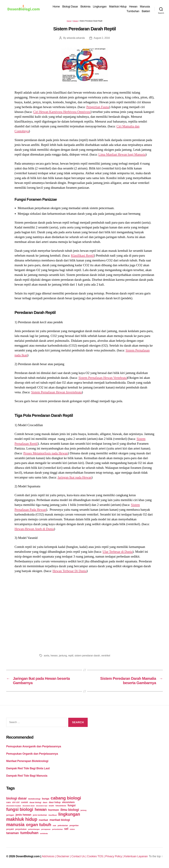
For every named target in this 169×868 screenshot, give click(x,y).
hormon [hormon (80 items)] (54, 810)
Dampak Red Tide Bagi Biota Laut (28, 768)
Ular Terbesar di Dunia (118, 552)
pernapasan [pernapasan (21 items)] (46, 829)
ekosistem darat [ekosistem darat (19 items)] (29, 806)
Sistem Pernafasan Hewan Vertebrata (103, 378)
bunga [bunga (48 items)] (45, 799)
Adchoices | (49, 856)
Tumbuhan (133, 11)
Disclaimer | (64, 856)
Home (56, 7)
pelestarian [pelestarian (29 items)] (63, 825)
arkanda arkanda (76, 38)
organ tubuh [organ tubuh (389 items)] (39, 825)
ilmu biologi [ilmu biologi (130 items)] (70, 810)
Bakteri (146, 11)
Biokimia (85, 7)
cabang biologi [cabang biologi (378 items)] (66, 798)
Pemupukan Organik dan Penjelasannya (32, 754)
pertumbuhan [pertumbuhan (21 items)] (57, 829)
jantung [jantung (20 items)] (83, 810)
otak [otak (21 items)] (54, 825)
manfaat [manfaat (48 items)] (43, 820)
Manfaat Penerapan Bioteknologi (27, 761)
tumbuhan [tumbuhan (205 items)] (29, 833)
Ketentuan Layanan (136, 856)
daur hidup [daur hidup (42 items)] (55, 802)
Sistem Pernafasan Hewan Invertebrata (56, 392)
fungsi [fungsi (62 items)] (72, 805)
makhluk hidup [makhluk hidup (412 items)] (22, 819)
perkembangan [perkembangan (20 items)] (34, 829)
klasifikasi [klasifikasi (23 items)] (53, 815)
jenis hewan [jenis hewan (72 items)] (23, 815)
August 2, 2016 (102, 38)
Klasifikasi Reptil (83, 255)
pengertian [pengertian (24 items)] (74, 825)
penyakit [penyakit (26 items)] (10, 829)
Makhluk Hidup (118, 7)
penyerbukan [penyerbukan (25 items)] (21, 829)
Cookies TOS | (96, 856)
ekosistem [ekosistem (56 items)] (68, 802)
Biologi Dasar (70, 7)
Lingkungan (100, 7)
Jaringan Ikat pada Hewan (75, 477)
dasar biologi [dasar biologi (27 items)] (35, 802)
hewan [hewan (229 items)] (41, 809)
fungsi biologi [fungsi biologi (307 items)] (20, 809)
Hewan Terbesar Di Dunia (70, 571)
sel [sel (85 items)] (66, 829)
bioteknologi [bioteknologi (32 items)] (34, 799)
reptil (71, 656)
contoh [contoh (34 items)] (24, 802)
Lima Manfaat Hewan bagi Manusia (122, 154)
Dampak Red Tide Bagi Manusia (27, 776)
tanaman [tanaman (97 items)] (13, 833)
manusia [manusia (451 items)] (15, 824)
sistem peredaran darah (87, 656)
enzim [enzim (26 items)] (51, 806)
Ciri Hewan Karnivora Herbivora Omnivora (62, 112)
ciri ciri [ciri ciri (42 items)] (16, 802)
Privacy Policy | (115, 856)
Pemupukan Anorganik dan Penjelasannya (34, 746)
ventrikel (106, 656)
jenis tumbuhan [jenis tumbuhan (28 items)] (40, 815)
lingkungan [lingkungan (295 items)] (69, 814)
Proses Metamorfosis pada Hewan (46, 453)
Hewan (133, 7)
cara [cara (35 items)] (8, 802)
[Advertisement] (85, 613)
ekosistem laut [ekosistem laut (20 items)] (42, 806)
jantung (63, 656)
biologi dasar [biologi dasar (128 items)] (16, 798)
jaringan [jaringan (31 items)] (10, 815)
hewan (54, 656)
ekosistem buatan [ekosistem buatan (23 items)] (14, 806)
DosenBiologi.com (28, 856)
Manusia (145, 7)
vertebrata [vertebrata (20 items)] (44, 833)
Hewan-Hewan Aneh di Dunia (34, 529)
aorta (47, 656)
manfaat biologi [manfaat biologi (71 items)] (60, 820)
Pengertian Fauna (98, 107)
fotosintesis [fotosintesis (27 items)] (61, 806)
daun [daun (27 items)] (45, 802)
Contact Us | (79, 856)
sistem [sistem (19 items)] (72, 829)
